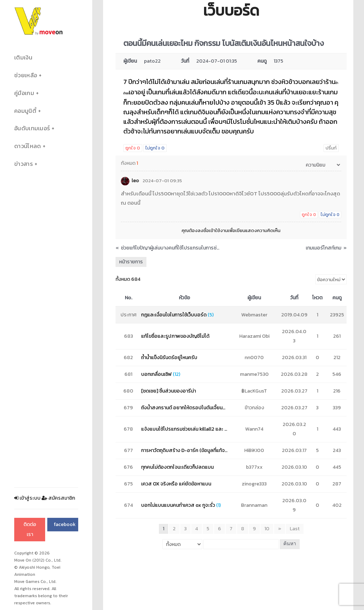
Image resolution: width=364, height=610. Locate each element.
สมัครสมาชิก (58, 498)
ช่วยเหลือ (26, 75)
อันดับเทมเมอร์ (32, 128)
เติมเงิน (23, 57)
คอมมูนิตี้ (25, 111)
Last (295, 529)
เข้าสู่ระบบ (27, 498)
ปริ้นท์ (331, 148)
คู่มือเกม (24, 93)
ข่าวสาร (23, 164)
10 (267, 529)
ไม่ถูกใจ (155, 148)
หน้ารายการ (131, 262)
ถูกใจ (133, 148)
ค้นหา (290, 544)
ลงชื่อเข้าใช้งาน (213, 230)
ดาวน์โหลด (28, 146)
